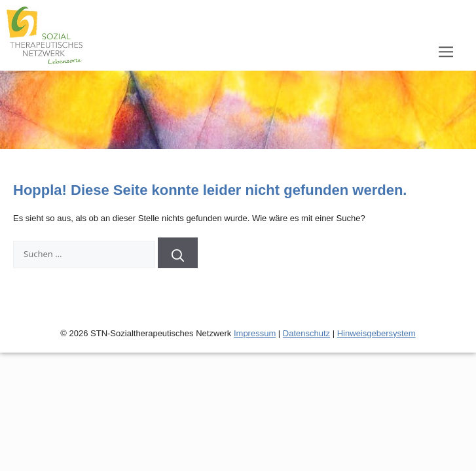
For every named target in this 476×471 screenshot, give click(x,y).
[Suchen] (178, 253)
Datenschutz (306, 333)
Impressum (255, 333)
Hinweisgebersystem (376, 333)
